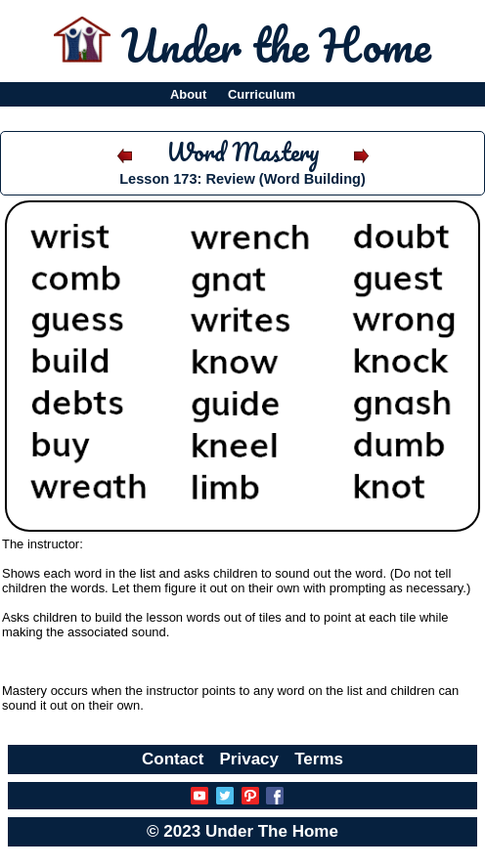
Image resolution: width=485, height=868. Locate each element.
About (188, 94)
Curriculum (262, 94)
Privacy (250, 759)
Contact (173, 759)
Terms (319, 759)
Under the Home (276, 45)
